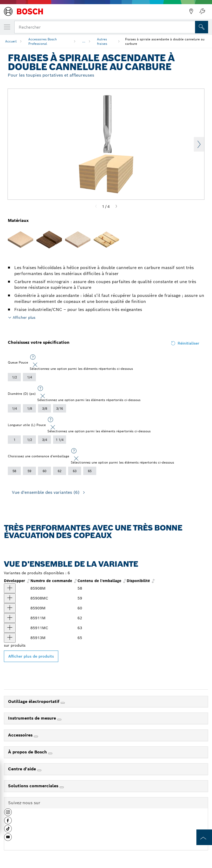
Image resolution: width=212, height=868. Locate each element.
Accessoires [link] (21, 735)
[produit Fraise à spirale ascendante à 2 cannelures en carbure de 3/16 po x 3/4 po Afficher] (10, 608)
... (84, 41)
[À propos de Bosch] (50, 753)
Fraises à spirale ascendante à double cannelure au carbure (165, 41)
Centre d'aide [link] (23, 769)
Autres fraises (102, 41)
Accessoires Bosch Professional (43, 41)
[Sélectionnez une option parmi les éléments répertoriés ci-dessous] (33, 357)
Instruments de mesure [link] (33, 718)
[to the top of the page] (204, 837)
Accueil (11, 41)
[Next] (116, 207)
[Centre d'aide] (39, 770)
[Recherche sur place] (202, 27)
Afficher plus (24, 317)
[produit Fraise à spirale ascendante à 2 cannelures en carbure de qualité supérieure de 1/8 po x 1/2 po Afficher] (10, 598)
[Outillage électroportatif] (63, 703)
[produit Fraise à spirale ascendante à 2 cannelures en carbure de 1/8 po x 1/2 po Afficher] (10, 588)
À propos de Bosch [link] (28, 752)
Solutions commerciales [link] (34, 786)
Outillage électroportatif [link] (34, 701)
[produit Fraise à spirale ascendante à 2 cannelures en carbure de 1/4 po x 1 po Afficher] (10, 618)
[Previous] (96, 207)
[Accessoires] (36, 736)
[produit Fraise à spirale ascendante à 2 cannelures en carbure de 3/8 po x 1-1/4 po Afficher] (10, 638)
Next (199, 144)
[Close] (35, 365)
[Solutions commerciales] (62, 787)
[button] (8, 814)
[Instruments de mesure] (59, 720)
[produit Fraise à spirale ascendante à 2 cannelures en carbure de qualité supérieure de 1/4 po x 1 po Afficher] (10, 628)
